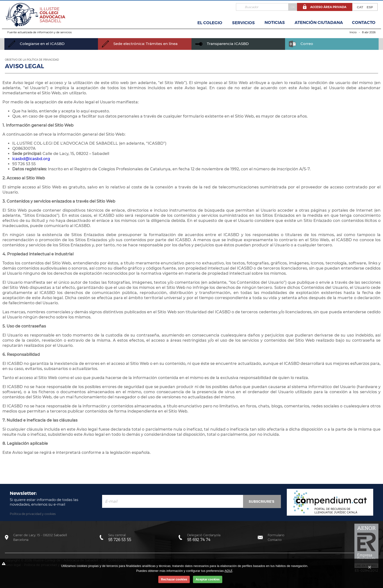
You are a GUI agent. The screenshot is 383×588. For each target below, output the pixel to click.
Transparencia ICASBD (222, 44)
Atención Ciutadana (319, 22)
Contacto (364, 22)
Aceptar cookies (208, 579)
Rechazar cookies (174, 579)
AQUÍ (228, 571)
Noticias (275, 22)
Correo (301, 44)
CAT (360, 7)
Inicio (353, 32)
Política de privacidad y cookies (33, 514)
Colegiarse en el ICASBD (36, 44)
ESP (370, 7)
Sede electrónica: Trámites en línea (140, 44)
